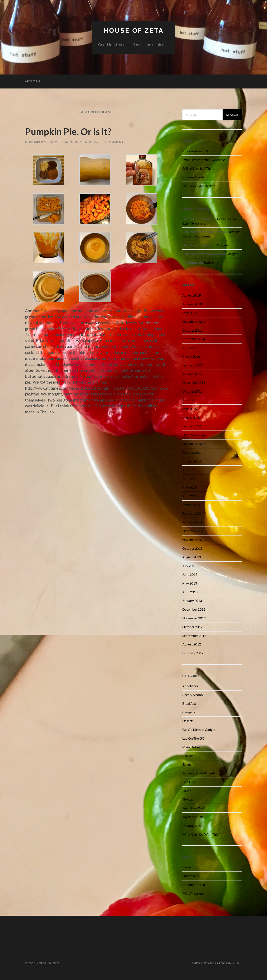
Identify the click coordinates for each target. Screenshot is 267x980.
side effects (58, 328)
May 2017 (190, 313)
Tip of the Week (194, 808)
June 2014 (190, 478)
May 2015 (190, 409)
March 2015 (191, 417)
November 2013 (194, 539)
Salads (187, 764)
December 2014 (194, 435)
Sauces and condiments (199, 773)
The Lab (188, 799)
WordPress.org (193, 893)
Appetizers (190, 686)
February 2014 (193, 513)
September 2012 (194, 635)
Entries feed (191, 876)
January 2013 (192, 601)
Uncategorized (193, 825)
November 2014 (194, 443)
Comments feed (194, 884)
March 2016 (191, 356)
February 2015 (193, 426)
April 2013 (190, 592)
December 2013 (194, 531)
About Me (33, 81)
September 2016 (194, 339)
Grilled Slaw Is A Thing (198, 168)
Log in (187, 867)
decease (153, 323)
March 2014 (191, 505)
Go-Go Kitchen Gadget (199, 729)
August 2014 (192, 461)
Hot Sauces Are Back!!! (199, 186)
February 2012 (193, 653)
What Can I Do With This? (201, 834)
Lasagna (223, 245)
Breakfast (189, 703)
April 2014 (190, 496)
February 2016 (193, 365)
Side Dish (189, 782)
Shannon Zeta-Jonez (80, 142)
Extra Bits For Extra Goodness (204, 160)
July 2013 (189, 565)
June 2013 (190, 574)
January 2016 (192, 374)
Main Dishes (191, 747)
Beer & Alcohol (193, 694)
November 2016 (194, 321)
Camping (189, 712)
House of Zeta (134, 30)
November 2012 (194, 618)
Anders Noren (220, 963)
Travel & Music (193, 816)
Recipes (188, 756)
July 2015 (189, 400)
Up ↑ (239, 963)
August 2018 (192, 295)
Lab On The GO (193, 738)
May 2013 (190, 583)
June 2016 (190, 348)
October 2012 (192, 627)
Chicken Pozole (193, 177)
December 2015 (194, 382)
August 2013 (192, 557)
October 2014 (192, 452)
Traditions (211, 262)
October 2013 (192, 548)
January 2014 (192, 522)
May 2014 (190, 487)
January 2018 (192, 304)
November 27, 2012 (41, 142)
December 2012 (194, 609)
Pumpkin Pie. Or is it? (69, 131)
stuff (116, 323)
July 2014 (189, 470)
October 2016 (192, 330)
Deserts (188, 720)
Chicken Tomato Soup (198, 151)
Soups (187, 790)
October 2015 (192, 391)
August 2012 (192, 644)
